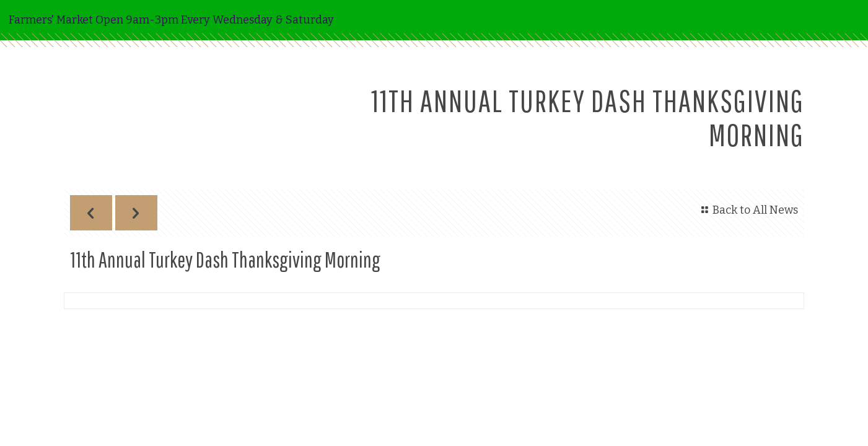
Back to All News (747, 210)
